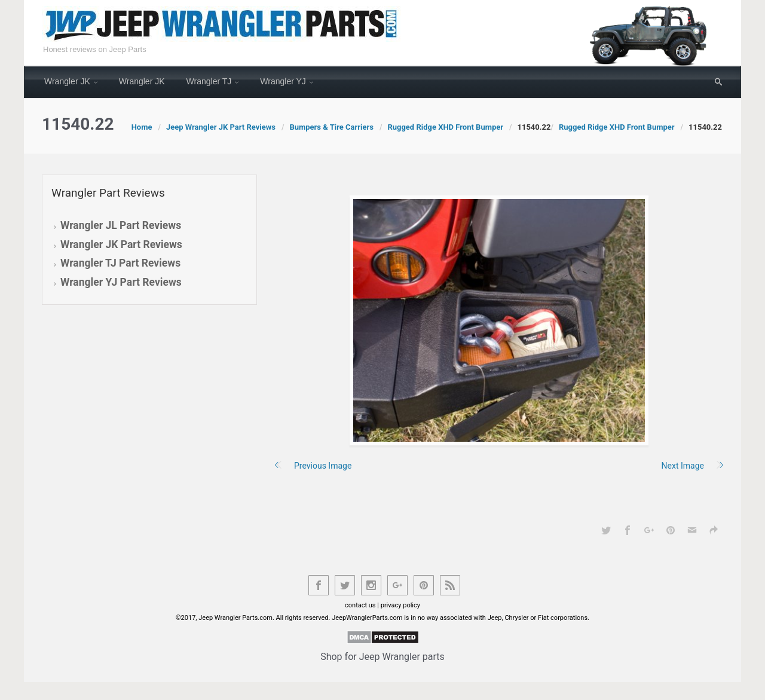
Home (142, 127)
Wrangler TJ (209, 81)
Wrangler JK (67, 81)
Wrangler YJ (283, 81)
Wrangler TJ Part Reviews (120, 263)
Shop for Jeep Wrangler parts (382, 657)
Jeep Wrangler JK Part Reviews (221, 127)
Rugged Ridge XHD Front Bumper (445, 127)
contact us (360, 605)
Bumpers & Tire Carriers (331, 127)
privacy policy (400, 605)
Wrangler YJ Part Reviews (121, 282)
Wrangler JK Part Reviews (121, 244)
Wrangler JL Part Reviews (121, 225)
